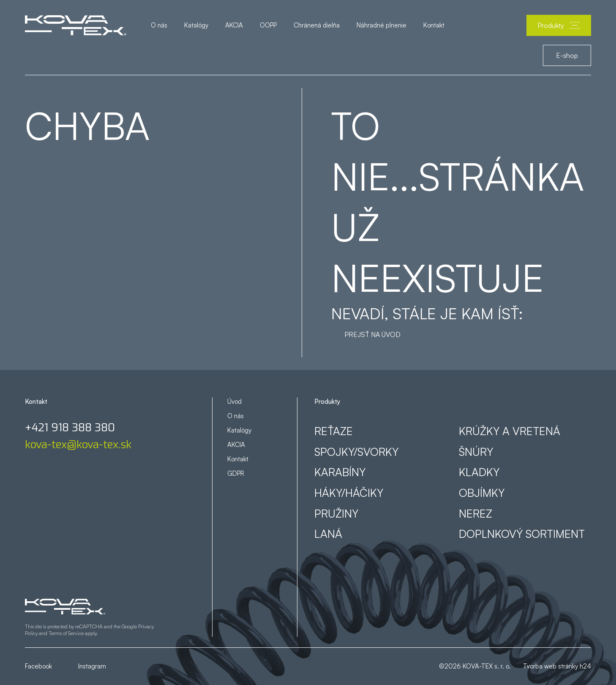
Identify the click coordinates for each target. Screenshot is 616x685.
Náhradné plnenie (382, 25)
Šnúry (476, 452)
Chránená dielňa (317, 25)
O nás (159, 25)
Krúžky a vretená (510, 431)
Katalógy (196, 25)
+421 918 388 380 (70, 428)
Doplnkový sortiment (522, 534)
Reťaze (334, 431)
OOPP (268, 25)
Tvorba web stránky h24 (557, 666)
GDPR (236, 473)
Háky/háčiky (349, 493)
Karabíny (340, 472)
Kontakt (434, 25)
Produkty (559, 25)
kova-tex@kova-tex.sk (78, 445)
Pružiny (336, 513)
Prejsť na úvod (372, 334)
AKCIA (234, 25)
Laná (328, 534)
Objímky (482, 493)
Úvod (234, 401)
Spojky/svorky (356, 452)
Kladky (479, 472)
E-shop (567, 55)
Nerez (476, 513)
